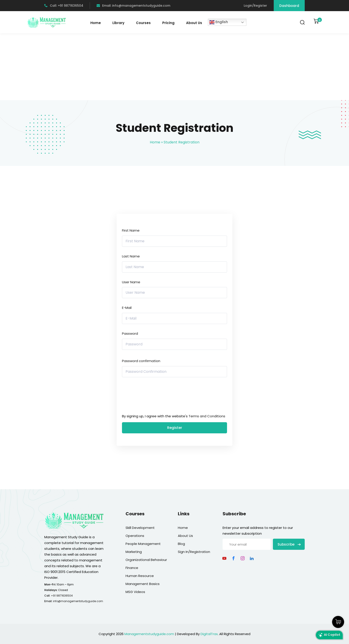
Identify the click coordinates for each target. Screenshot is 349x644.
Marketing (134, 552)
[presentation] (152, 396)
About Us (194, 23)
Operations (135, 536)
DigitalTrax (209, 634)
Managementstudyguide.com (149, 634)
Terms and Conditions (207, 416)
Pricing (168, 23)
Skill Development (140, 528)
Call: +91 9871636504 (64, 6)
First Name (131, 230)
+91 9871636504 (62, 596)
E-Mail (127, 308)
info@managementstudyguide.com (78, 601)
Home (96, 23)
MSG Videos (135, 592)
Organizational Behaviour (146, 560)
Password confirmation (141, 361)
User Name (131, 282)
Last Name (131, 256)
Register (175, 428)
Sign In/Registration (194, 552)
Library (118, 23)
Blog (181, 544)
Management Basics (143, 584)
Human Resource (140, 576)
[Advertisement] (174, 67)
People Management (143, 544)
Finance (132, 568)
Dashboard (289, 6)
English (219, 22)
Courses (143, 23)
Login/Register (255, 6)
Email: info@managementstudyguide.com (133, 6)
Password (130, 333)
